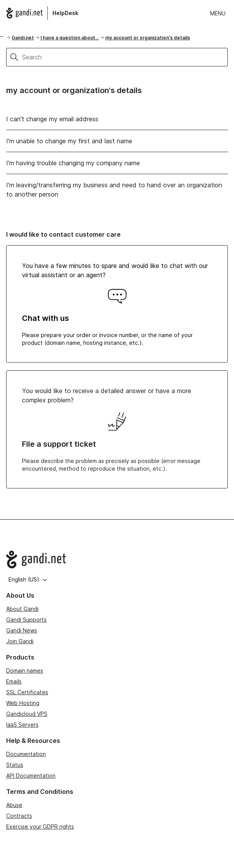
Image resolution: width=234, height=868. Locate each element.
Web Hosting (23, 703)
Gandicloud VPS (27, 714)
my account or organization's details (148, 38)
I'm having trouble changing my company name (73, 163)
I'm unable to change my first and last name (69, 141)
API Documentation (31, 776)
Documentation (26, 754)
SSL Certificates (27, 692)
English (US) (28, 579)
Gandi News (22, 630)
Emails (14, 681)
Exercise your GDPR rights (40, 826)
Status (15, 765)
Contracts (19, 816)
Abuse (14, 805)
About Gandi (22, 609)
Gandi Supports (26, 620)
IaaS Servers (22, 725)
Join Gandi (20, 641)
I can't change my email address (52, 119)
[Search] (125, 57)
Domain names (25, 670)
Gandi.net (23, 38)
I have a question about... (70, 38)
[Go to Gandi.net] (117, 559)
